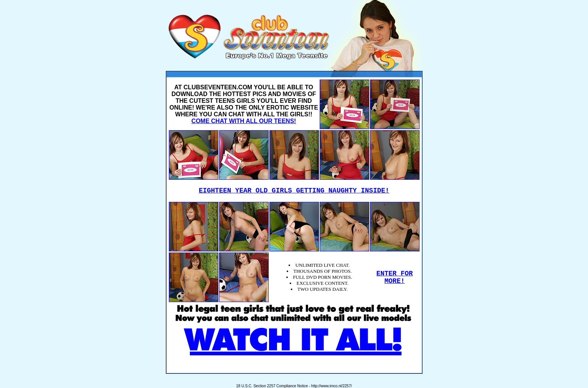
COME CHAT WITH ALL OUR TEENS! (244, 121)
